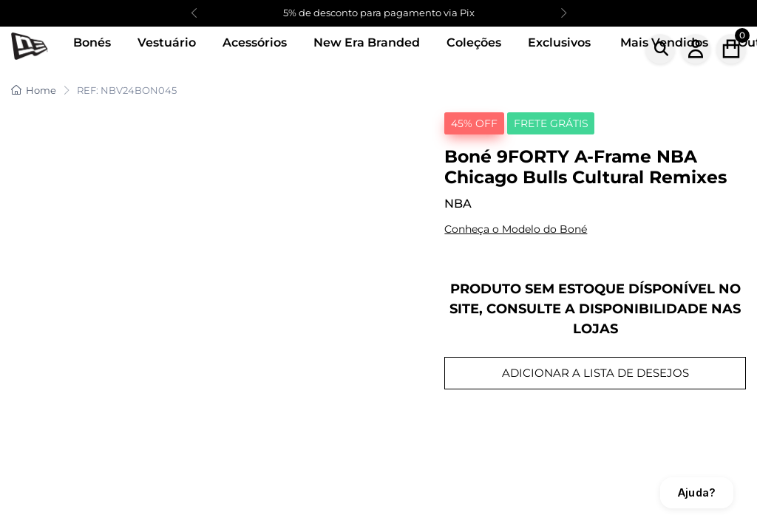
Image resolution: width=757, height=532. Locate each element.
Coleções (474, 42)
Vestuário (167, 42)
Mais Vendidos (664, 42)
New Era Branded (367, 42)
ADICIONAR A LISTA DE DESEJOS (595, 373)
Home (34, 90)
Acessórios (255, 42)
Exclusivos (559, 42)
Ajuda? (697, 492)
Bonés (92, 42)
